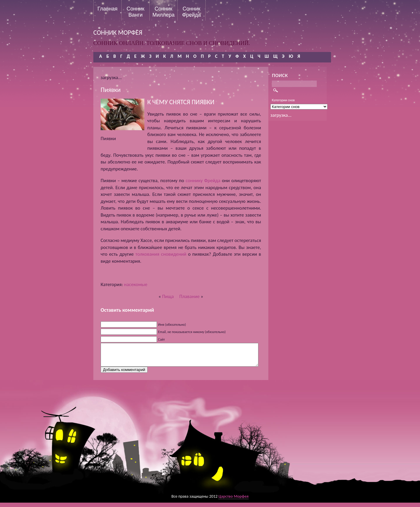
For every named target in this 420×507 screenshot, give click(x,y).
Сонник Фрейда (191, 12)
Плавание (190, 296)
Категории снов (283, 100)
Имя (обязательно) (172, 325)
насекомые (136, 284)
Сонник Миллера (163, 12)
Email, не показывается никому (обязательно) (192, 332)
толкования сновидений (161, 254)
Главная (107, 9)
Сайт (161, 339)
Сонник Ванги (135, 12)
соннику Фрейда (203, 181)
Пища (168, 296)
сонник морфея (118, 33)
